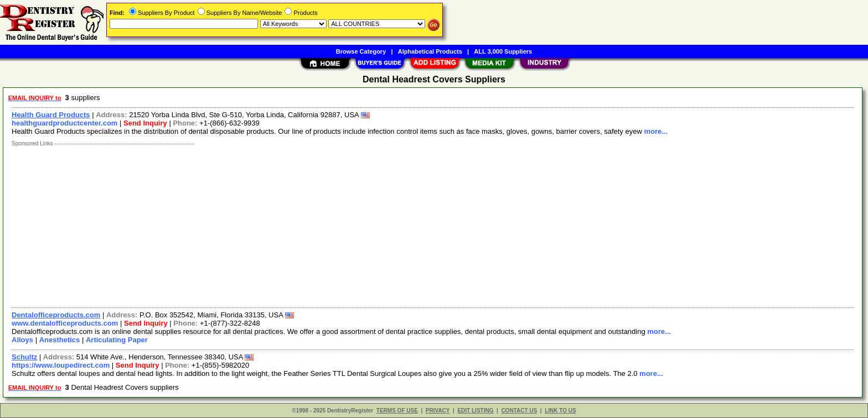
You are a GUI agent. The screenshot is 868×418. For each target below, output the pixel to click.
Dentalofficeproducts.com (56, 315)
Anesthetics (60, 340)
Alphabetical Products (430, 51)
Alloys (22, 340)
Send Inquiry (145, 123)
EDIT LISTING (475, 411)
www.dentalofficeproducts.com (65, 323)
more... (656, 131)
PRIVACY (438, 411)
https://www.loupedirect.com (61, 365)
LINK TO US (560, 411)
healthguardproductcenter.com (64, 123)
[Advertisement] (339, 224)
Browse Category (361, 51)
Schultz (24, 357)
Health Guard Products (51, 115)
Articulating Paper (117, 340)
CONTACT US (519, 411)
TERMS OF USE (397, 411)
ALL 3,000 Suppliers (503, 51)
